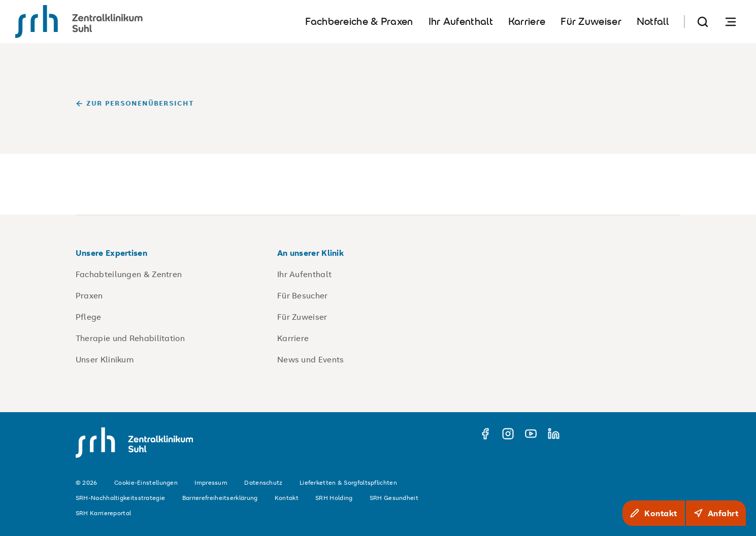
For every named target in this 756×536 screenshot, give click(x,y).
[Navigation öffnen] (731, 22)
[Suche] (703, 22)
